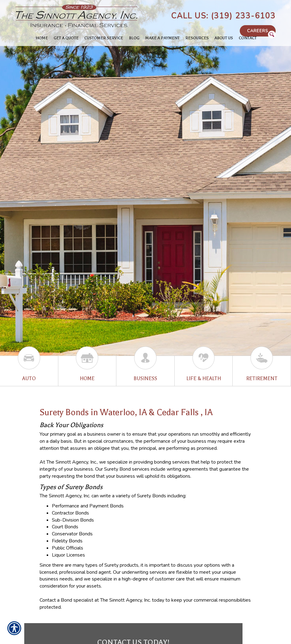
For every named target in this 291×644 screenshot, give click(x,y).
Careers (258, 31)
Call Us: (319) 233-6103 (223, 16)
